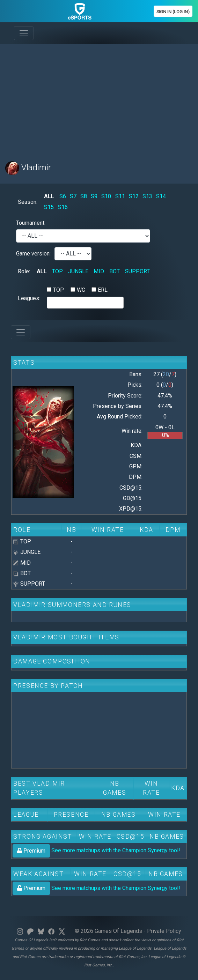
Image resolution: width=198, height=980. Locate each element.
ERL (103, 290)
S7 (73, 196)
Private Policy (164, 931)
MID (99, 271)
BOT (115, 271)
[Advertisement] (99, 98)
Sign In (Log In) (173, 12)
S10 (106, 196)
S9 (94, 196)
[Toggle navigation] (24, 33)
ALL (49, 196)
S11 (120, 196)
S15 (49, 207)
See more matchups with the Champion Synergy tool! (96, 850)
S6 (63, 196)
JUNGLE (78, 271)
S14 (161, 196)
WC (81, 290)
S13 (147, 196)
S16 (63, 207)
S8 (84, 196)
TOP (57, 271)
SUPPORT (137, 271)
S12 (134, 196)
